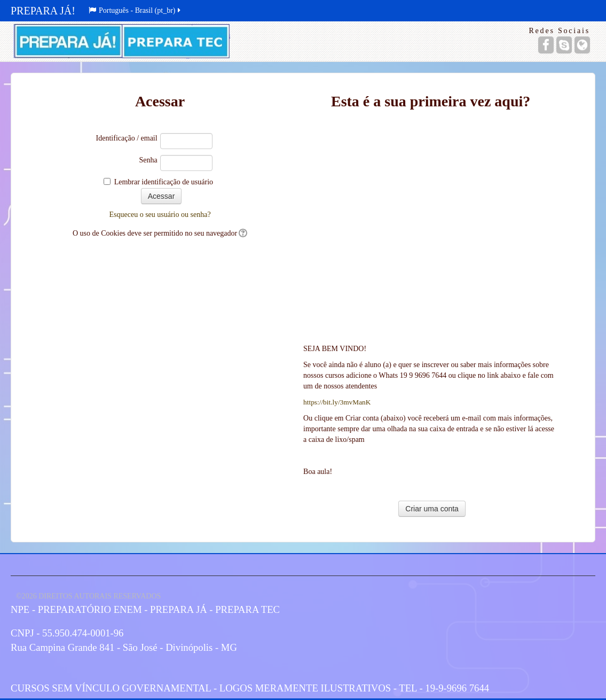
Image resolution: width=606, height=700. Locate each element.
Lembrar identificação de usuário (164, 182)
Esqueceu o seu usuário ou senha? (160, 215)
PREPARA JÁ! (43, 11)
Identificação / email (127, 138)
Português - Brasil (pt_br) (135, 10)
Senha (148, 160)
